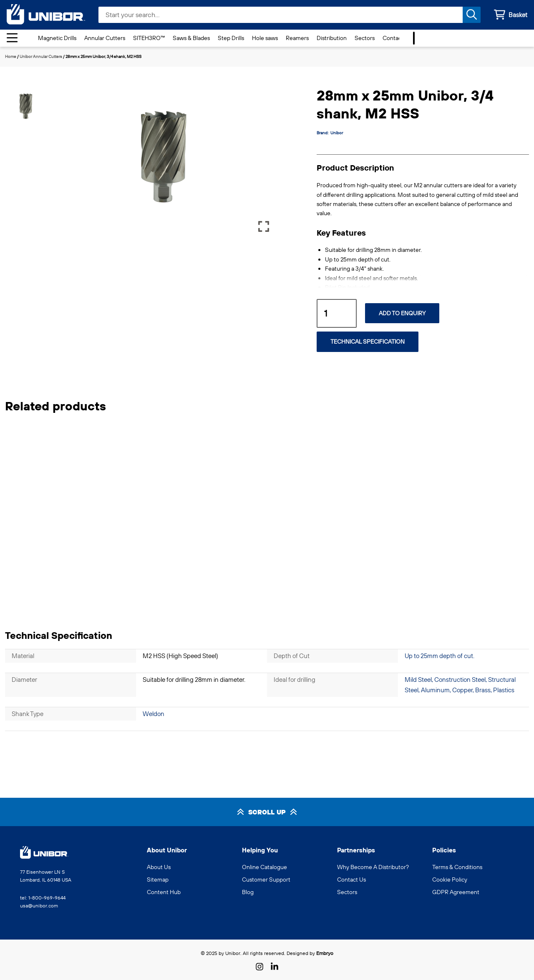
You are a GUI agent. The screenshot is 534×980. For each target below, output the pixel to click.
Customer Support (266, 879)
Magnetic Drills (57, 38)
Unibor (337, 133)
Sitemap (158, 879)
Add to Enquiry (402, 313)
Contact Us (397, 38)
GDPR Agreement (456, 892)
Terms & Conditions (457, 867)
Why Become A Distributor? (373, 867)
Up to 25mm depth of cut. (440, 656)
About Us (159, 867)
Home (11, 57)
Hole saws (265, 38)
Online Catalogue (264, 867)
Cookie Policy (450, 879)
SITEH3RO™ (149, 38)
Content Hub (164, 892)
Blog (248, 892)
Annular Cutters (105, 38)
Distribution (332, 38)
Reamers (297, 38)
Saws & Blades (191, 38)
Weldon (154, 714)
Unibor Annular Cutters (41, 57)
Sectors (365, 38)
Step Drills (231, 38)
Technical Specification (368, 342)
